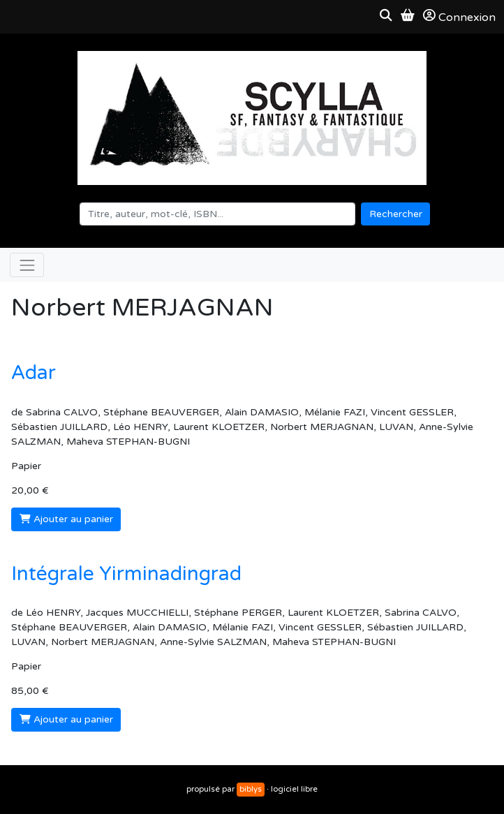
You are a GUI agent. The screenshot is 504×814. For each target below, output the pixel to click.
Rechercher (396, 214)
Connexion (459, 17)
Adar (34, 373)
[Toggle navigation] (27, 265)
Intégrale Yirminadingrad (126, 574)
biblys (251, 789)
